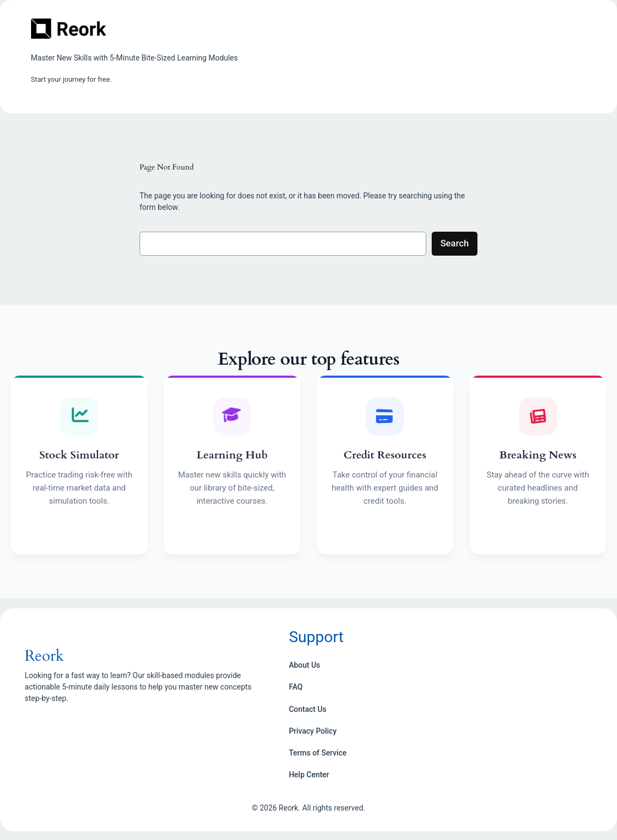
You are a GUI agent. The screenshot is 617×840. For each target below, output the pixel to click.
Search (455, 243)
